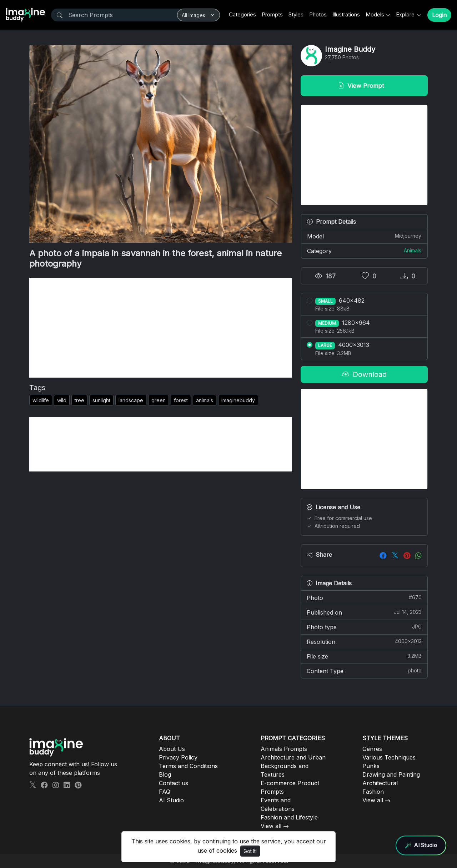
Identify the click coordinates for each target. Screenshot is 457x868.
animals (205, 400)
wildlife (41, 400)
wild (62, 400)
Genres (372, 749)
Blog (165, 774)
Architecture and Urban (293, 757)
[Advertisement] (161, 328)
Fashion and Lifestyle (289, 817)
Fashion (373, 792)
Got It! (250, 851)
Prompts (272, 14)
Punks (371, 766)
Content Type (364, 671)
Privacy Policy (178, 757)
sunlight (101, 400)
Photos (318, 14)
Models (375, 14)
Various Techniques (389, 757)
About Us (172, 749)
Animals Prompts (284, 749)
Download (364, 374)
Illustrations (346, 14)
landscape (131, 400)
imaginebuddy (238, 400)
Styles (296, 14)
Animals (413, 250)
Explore (406, 14)
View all (271, 826)
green (159, 400)
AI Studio (171, 800)
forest (181, 400)
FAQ (165, 792)
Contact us (174, 783)
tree (79, 400)
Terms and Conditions (188, 766)
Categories (242, 14)
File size (364, 656)
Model (364, 236)
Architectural (380, 783)
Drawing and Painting (391, 774)
